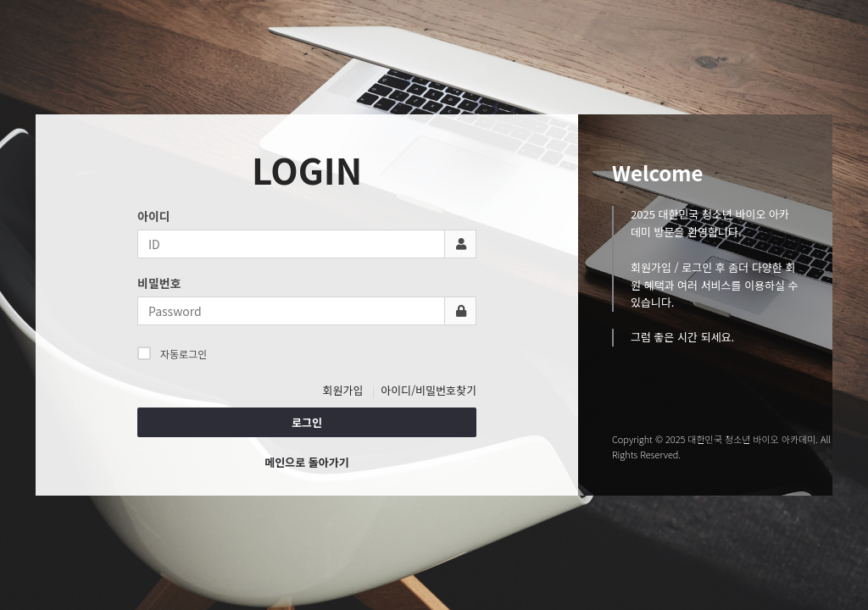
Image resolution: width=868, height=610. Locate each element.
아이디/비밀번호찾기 (428, 390)
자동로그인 (172, 353)
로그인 (307, 422)
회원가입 (343, 390)
